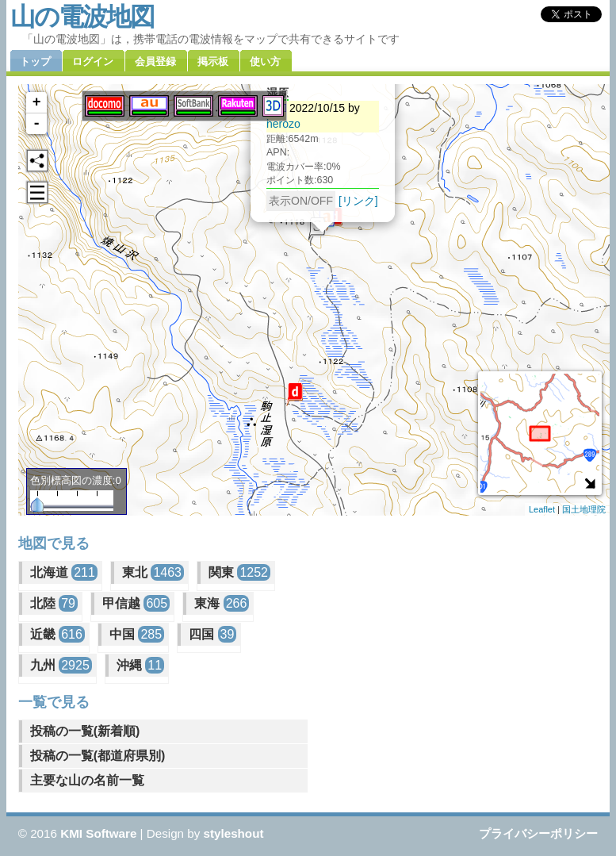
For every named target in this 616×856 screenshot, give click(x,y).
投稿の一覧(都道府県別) (98, 756)
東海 (222, 603)
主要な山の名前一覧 (87, 780)
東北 (153, 572)
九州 (61, 665)
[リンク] (358, 194)
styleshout (234, 833)
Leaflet (542, 509)
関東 (239, 572)
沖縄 (140, 665)
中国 (137, 634)
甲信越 (136, 603)
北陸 (54, 603)
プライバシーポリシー (538, 833)
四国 (212, 634)
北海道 (64, 572)
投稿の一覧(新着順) (85, 731)
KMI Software (98, 833)
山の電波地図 (82, 17)
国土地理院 (584, 509)
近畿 (57, 634)
